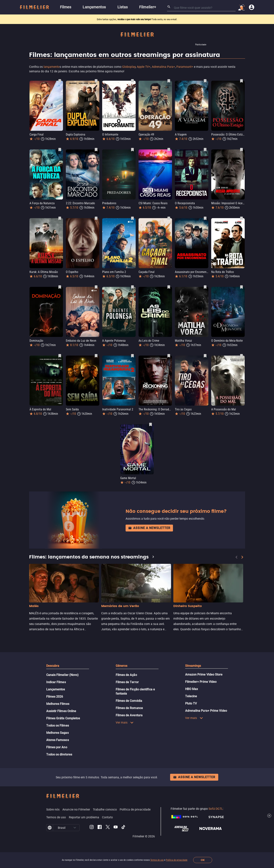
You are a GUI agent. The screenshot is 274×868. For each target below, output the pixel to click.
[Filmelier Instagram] (92, 828)
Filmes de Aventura (129, 715)
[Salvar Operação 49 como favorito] (169, 81)
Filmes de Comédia (129, 701)
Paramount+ (185, 67)
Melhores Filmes (58, 704)
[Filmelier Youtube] (116, 828)
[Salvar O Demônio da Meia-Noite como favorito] (241, 287)
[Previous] (237, 557)
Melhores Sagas (57, 733)
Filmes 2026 (55, 697)
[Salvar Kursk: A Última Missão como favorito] (60, 218)
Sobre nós (53, 809)
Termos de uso (157, 860)
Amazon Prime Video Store (204, 675)
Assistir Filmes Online (61, 711)
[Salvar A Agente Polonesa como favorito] (132, 287)
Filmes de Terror (127, 682)
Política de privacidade (177, 860)
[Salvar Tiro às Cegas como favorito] (205, 356)
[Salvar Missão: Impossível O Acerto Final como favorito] (241, 150)
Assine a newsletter (149, 528)
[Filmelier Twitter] (108, 828)
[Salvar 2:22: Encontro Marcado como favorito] (96, 150)
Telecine (191, 696)
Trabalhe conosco (105, 809)
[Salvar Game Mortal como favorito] (151, 424)
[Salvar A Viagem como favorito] (205, 81)
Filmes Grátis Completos (63, 718)
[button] (75, 828)
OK (203, 860)
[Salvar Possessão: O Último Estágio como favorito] (241, 81)
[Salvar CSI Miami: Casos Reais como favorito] (169, 150)
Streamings (193, 666)
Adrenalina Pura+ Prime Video (206, 711)
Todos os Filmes (58, 726)
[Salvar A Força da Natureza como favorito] (60, 150)
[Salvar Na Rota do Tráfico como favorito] (241, 218)
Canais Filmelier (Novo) (63, 675)
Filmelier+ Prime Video (201, 682)
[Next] (242, 557)
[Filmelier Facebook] (100, 828)
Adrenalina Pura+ (163, 67)
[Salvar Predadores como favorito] (132, 150)
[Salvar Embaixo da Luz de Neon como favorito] (96, 287)
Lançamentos (56, 689)
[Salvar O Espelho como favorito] (96, 218)
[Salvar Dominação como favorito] (60, 287)
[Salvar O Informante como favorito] (132, 81)
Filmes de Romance (129, 708)
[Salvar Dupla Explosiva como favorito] (96, 81)
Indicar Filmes (56, 682)
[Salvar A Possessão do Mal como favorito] (241, 356)
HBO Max (192, 689)
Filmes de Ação (126, 675)
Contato (107, 817)
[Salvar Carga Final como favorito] (60, 81)
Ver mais (125, 722)
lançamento (52, 67)
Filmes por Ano (57, 747)
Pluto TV (191, 703)
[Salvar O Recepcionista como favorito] (205, 150)
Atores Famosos (58, 740)
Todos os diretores (59, 754)
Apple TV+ (144, 67)
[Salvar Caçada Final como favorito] (169, 218)
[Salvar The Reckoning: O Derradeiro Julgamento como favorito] (169, 356)
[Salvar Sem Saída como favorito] (96, 356)
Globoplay (129, 67)
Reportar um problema (84, 817)
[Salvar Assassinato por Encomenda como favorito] (205, 218)
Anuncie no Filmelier (76, 809)
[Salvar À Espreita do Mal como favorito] (60, 356)
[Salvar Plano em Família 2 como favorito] (132, 218)
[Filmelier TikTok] (124, 828)
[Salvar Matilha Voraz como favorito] (205, 287)
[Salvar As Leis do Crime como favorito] (169, 287)
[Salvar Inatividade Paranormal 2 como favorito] (132, 356)
